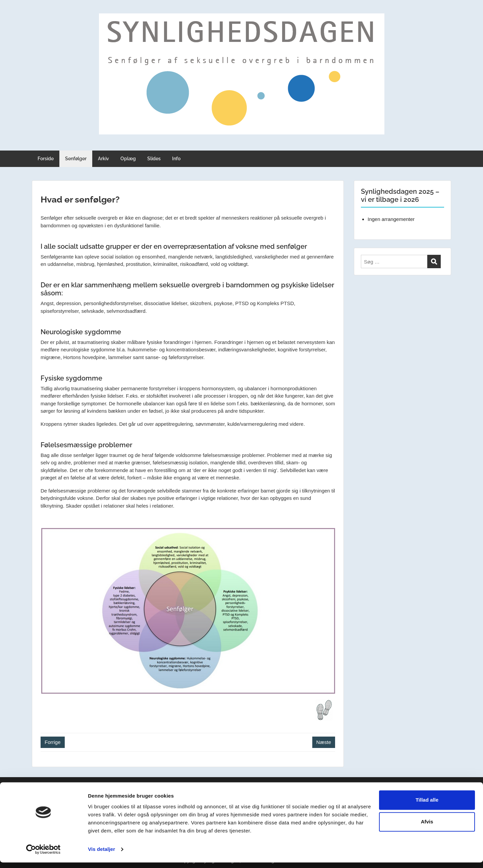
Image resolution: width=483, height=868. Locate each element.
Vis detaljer (101, 855)
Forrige (53, 742)
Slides (154, 159)
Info (176, 159)
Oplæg (128, 159)
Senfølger (76, 159)
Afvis (427, 827)
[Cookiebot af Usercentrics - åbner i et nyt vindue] (43, 855)
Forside (46, 159)
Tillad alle (427, 805)
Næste (324, 742)
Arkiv (103, 159)
